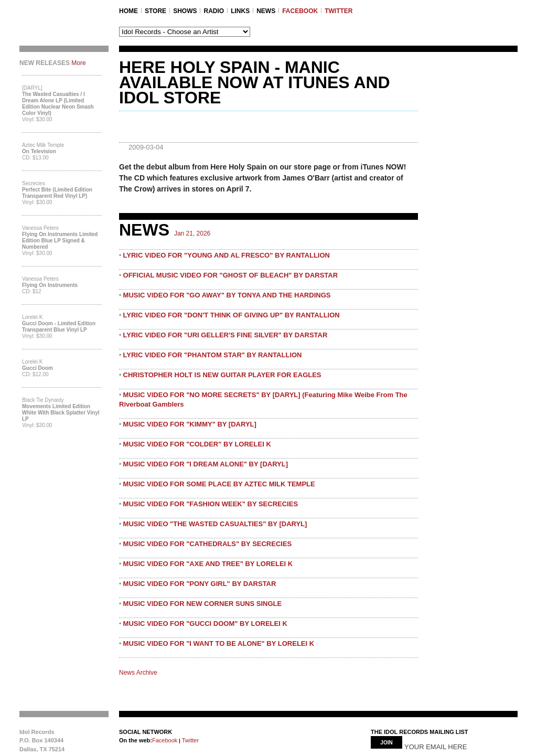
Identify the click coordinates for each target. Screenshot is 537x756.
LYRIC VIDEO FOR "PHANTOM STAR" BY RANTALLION (213, 355)
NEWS (266, 11)
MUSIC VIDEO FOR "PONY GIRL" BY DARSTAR (200, 584)
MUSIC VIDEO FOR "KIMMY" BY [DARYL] (190, 424)
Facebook (165, 740)
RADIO (214, 11)
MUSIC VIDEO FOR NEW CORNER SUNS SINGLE (203, 604)
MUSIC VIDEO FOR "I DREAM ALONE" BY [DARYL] (206, 464)
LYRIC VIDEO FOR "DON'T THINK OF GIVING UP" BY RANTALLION (232, 315)
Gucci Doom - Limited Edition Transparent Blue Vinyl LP (59, 327)
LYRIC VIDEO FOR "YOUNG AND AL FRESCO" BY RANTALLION (227, 255)
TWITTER (339, 11)
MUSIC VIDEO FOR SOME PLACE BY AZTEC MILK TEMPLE (219, 484)
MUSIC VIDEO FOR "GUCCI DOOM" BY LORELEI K (205, 624)
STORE (155, 11)
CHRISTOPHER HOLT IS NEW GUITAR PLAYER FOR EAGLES (222, 375)
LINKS (240, 11)
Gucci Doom (37, 368)
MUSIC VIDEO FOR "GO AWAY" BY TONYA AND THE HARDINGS (227, 295)
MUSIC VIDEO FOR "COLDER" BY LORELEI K (197, 444)
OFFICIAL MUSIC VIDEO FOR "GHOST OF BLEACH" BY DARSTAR (231, 275)
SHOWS (185, 11)
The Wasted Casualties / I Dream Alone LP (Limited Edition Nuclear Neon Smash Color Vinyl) (58, 104)
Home (128, 11)
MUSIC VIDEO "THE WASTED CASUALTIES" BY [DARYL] (215, 524)
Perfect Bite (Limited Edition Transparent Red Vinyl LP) (57, 193)
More (78, 63)
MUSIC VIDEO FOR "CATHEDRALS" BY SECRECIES (208, 544)
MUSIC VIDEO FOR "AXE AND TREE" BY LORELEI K (208, 564)
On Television (39, 151)
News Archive (138, 673)
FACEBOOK (300, 11)
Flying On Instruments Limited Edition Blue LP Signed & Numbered (60, 241)
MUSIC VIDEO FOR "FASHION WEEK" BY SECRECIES (211, 504)
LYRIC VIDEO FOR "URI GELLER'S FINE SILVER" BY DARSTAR (225, 335)
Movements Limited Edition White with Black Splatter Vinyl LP (61, 413)
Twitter (190, 740)
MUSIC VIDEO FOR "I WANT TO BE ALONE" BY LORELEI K (219, 643)
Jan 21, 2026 (192, 233)
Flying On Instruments (50, 285)
